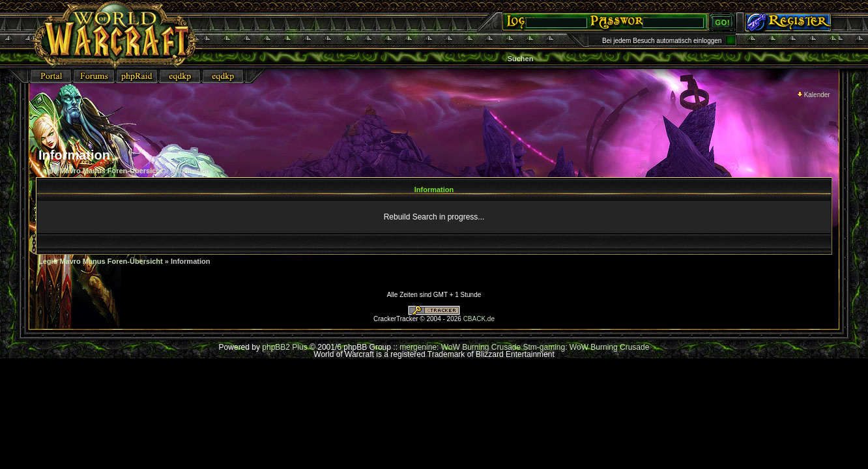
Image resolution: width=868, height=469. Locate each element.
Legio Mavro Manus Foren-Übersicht (101, 171)
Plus (299, 347)
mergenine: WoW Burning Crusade (461, 347)
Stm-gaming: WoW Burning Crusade (586, 347)
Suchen (521, 59)
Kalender (814, 95)
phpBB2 (276, 347)
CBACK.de (479, 319)
